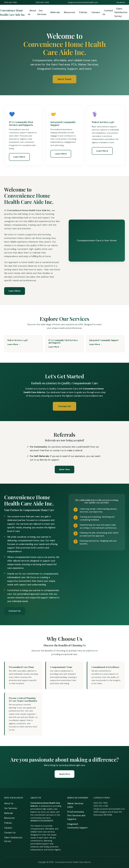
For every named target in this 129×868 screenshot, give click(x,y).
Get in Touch (64, 79)
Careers (96, 12)
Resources (70, 12)
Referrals (55, 12)
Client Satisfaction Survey (121, 12)
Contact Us (108, 12)
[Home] (14, 12)
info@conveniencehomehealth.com (83, 2)
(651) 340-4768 (42, 2)
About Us (32, 12)
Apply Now (64, 774)
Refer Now (64, 469)
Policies (83, 12)
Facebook (121, 2)
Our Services (42, 12)
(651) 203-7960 (11, 2)
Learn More (19, 157)
